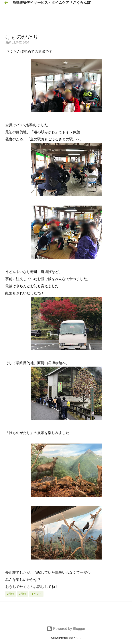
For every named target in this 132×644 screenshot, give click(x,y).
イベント (36, 594)
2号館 (11, 594)
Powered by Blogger (66, 629)
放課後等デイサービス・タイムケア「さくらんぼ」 (53, 3)
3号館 (23, 594)
